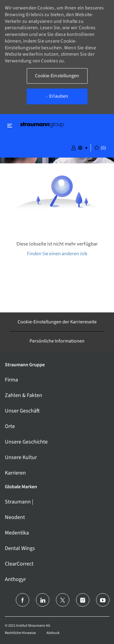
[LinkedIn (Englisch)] (43, 600)
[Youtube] (103, 600)
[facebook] (22, 600)
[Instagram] (83, 600)
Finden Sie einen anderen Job (57, 254)
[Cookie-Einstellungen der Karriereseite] (57, 322)
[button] (74, 147)
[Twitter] (63, 600)
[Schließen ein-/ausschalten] (10, 125)
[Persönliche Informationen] (57, 341)
